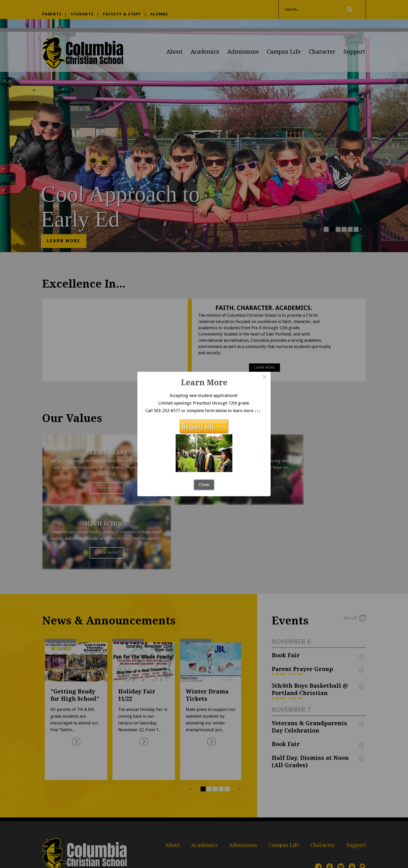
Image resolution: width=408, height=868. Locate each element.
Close (204, 485)
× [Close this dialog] (264, 378)
